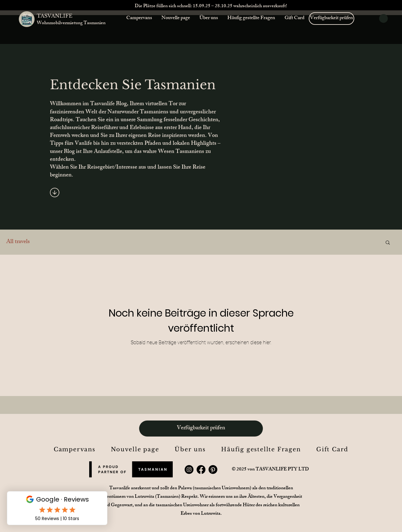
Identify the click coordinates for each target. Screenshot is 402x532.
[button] (383, 19)
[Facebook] (201, 470)
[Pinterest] (213, 470)
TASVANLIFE (55, 16)
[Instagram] (189, 470)
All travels (18, 242)
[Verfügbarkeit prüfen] (331, 19)
